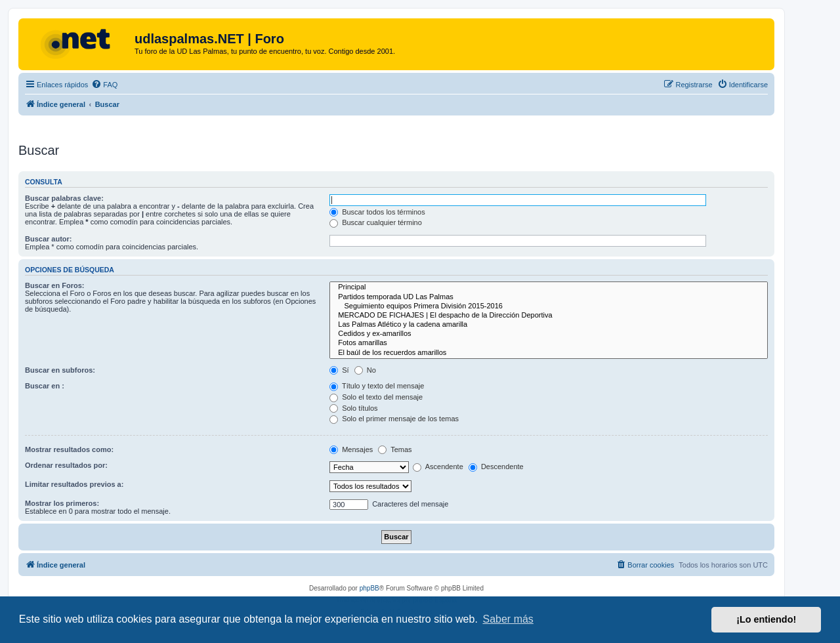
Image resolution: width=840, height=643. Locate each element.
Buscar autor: (49, 239)
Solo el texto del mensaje (376, 397)
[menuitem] (104, 85)
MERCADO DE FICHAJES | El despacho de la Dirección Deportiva (549, 316)
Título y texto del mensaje (377, 386)
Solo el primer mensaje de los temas (394, 419)
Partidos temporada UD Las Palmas (549, 297)
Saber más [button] (508, 619)
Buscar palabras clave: (64, 198)
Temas (395, 449)
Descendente (496, 467)
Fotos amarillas (549, 343)
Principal (549, 287)
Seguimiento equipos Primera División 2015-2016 (549, 306)
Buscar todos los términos (377, 212)
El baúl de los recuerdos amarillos (549, 353)
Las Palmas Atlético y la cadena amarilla (549, 325)
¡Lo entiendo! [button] (766, 619)
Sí (339, 370)
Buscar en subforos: (60, 370)
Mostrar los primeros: (62, 503)
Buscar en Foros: (54, 285)
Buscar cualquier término (376, 222)
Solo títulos (353, 408)
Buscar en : (45, 386)
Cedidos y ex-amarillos (549, 334)
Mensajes (351, 449)
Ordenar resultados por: (66, 465)
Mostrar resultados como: (69, 449)
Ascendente (438, 467)
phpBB (369, 588)
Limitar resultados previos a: (74, 484)
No (365, 370)
